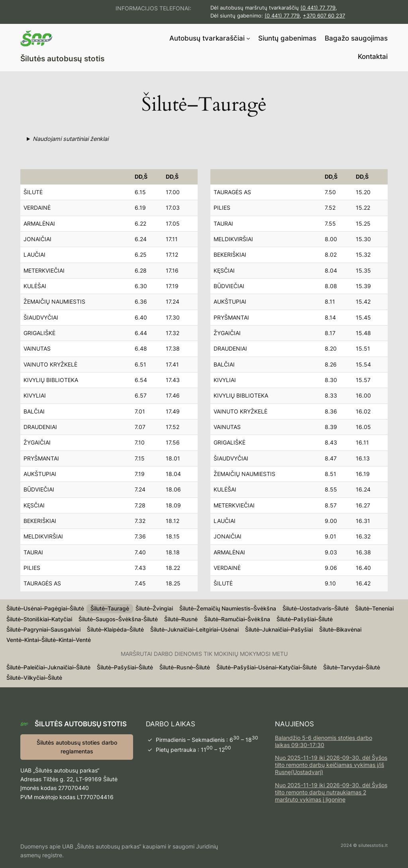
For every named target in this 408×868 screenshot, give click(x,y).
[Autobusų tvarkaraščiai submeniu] (248, 38)
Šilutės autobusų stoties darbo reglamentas (77, 747)
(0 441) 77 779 (318, 8)
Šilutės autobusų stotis (62, 59)
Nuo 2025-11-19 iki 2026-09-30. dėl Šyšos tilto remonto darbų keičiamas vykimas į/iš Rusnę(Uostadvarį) (331, 765)
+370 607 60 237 (324, 16)
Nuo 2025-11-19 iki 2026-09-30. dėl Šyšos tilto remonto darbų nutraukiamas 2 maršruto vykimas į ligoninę (331, 792)
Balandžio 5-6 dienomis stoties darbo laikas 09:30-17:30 (324, 741)
